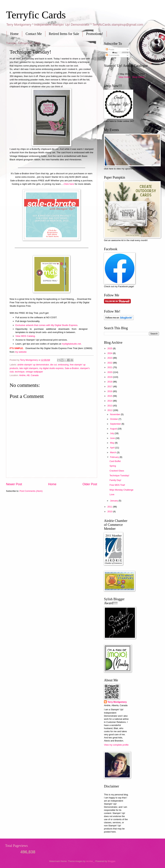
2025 (110, 348)
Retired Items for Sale (64, 34)
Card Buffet (115, 461)
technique (20, 372)
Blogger (112, 861)
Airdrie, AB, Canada (29, 375)
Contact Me (34, 34)
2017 (110, 386)
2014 (110, 401)
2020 (110, 372)
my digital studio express (51, 368)
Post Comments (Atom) (31, 491)
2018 (110, 382)
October (114, 419)
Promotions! (95, 34)
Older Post (90, 484)
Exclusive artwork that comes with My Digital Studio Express (46, 325)
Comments (113, 55)
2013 (110, 406)
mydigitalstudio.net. (72, 344)
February (115, 457)
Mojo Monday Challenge (121, 490)
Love (112, 494)
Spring (113, 466)
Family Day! (115, 480)
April (112, 448)
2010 (110, 511)
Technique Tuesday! (119, 475)
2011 (110, 507)
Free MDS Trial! (117, 485)
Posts (110, 50)
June (113, 438)
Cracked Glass (117, 471)
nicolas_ (90, 861)
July (112, 433)
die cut (53, 365)
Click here (69, 184)
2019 (110, 377)
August (114, 429)
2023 (110, 358)
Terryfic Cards (36, 15)
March (113, 452)
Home (14, 34)
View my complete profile (116, 745)
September (116, 424)
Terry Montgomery (117, 702)
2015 (110, 396)
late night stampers (29, 368)
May (112, 443)
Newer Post (14, 484)
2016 (110, 391)
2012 (110, 410)
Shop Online (138, 77)
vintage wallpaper (34, 372)
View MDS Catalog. (26, 336)
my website (21, 352)
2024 (110, 353)
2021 (110, 367)
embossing (63, 365)
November (115, 414)
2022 (110, 363)
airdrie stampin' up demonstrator (33, 365)
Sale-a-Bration (72, 368)
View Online (124, 77)
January (114, 501)
